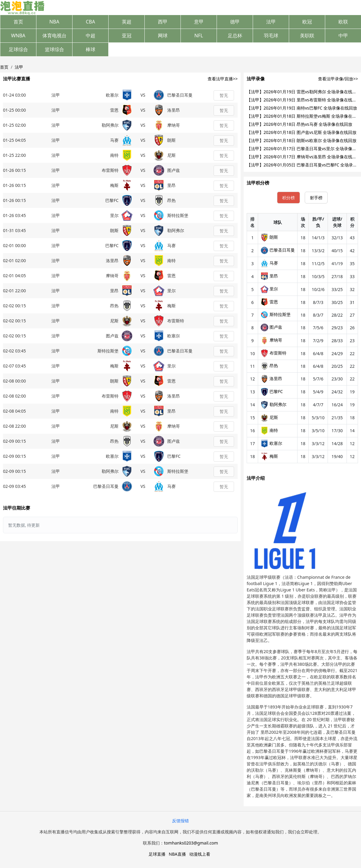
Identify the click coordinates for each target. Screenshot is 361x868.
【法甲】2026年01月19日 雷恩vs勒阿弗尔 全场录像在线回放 (304, 92)
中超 (91, 36)
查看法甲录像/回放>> (338, 79)
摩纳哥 (271, 340)
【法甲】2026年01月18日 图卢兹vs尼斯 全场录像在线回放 (302, 132)
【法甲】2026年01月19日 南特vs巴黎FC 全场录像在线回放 (302, 108)
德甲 (235, 22)
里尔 (269, 289)
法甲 (271, 22)
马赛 (269, 263)
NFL (199, 36)
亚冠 (127, 36)
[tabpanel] (302, 338)
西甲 (163, 22)
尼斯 (269, 417)
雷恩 (269, 302)
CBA (90, 22)
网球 (163, 36)
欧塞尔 (271, 443)
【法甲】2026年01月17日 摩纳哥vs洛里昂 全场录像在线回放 (304, 157)
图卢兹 (271, 327)
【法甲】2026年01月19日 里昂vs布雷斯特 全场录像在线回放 (304, 100)
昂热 (269, 366)
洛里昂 (271, 378)
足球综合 (18, 49)
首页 (18, 22)
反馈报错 (180, 821)
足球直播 (157, 854)
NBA (54, 22)
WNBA (18, 36)
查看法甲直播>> (223, 79)
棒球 (91, 49)
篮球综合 (54, 49)
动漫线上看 (200, 854)
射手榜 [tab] (316, 198)
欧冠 (307, 22)
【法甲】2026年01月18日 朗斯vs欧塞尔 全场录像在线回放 (302, 140)
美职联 (307, 36)
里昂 (269, 276)
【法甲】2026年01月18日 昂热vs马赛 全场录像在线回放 (299, 124)
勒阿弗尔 (273, 404)
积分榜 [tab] (288, 198)
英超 (127, 22)
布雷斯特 (273, 353)
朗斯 (269, 237)
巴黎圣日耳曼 (278, 250)
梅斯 (269, 456)
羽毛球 (271, 36)
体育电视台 (54, 36)
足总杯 (235, 36)
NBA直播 (177, 854)
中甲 (343, 36)
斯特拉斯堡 (276, 314)
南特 (269, 430)
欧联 (343, 22)
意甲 (199, 22)
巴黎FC (272, 391)
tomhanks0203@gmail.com (191, 843)
